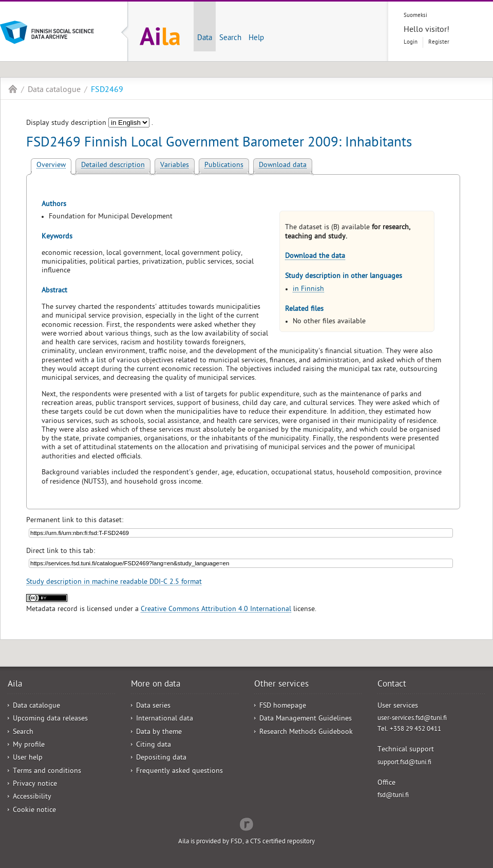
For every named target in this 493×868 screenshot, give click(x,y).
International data (165, 719)
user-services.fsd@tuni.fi (412, 719)
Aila (13, 89)
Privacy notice (35, 784)
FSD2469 (107, 90)
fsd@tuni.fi (393, 796)
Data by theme (159, 733)
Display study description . (90, 124)
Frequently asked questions (179, 772)
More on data (156, 685)
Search (230, 39)
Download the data (315, 257)
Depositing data (161, 758)
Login (411, 42)
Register (439, 42)
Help (256, 39)
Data (205, 39)
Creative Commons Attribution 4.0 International (216, 610)
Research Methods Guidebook (306, 733)
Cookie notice (34, 811)
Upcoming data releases (50, 719)
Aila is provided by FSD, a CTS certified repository (246, 842)
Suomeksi (415, 16)
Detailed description (113, 166)
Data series (153, 706)
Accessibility (32, 797)
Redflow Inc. (246, 823)
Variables (175, 166)
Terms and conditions (47, 772)
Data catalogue (54, 90)
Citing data (154, 745)
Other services (281, 685)
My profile (29, 745)
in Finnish (308, 290)
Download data (283, 166)
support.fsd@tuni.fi (404, 763)
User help (28, 758)
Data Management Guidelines (306, 719)
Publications (224, 166)
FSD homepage (283, 706)
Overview (51, 166)
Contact (392, 685)
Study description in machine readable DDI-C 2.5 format (114, 583)
